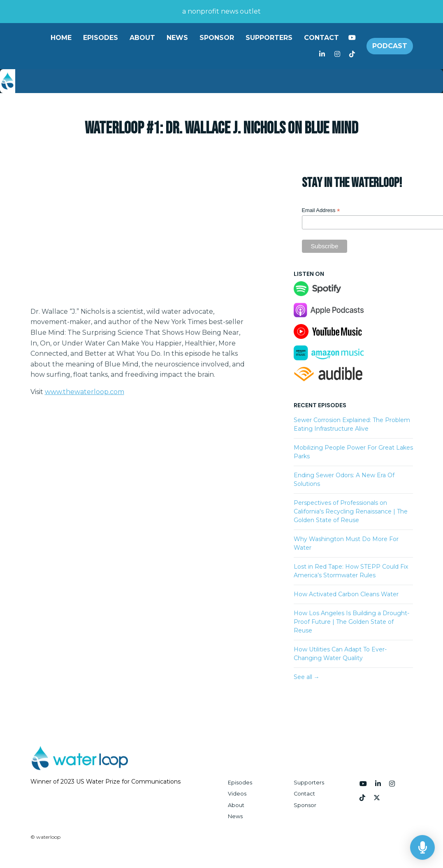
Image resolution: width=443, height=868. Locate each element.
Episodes (101, 38)
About (142, 38)
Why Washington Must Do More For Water (346, 543)
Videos (237, 794)
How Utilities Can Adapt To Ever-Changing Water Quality (340, 654)
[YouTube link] (352, 38)
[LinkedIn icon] (378, 784)
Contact (321, 38)
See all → (307, 677)
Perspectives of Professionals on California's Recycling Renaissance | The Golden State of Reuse (351, 511)
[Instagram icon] (392, 784)
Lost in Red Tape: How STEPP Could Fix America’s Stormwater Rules (351, 571)
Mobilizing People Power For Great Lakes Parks (353, 452)
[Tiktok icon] (362, 798)
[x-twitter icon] (377, 798)
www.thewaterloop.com (85, 392)
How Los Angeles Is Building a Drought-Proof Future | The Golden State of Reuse (351, 622)
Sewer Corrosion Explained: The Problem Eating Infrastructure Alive (352, 424)
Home (61, 38)
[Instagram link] (337, 54)
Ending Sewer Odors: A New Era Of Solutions (344, 479)
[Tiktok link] (352, 54)
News (177, 38)
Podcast (390, 46)
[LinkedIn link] (322, 54)
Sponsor (217, 38)
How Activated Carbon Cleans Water (346, 594)
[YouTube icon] (363, 784)
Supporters (269, 38)
